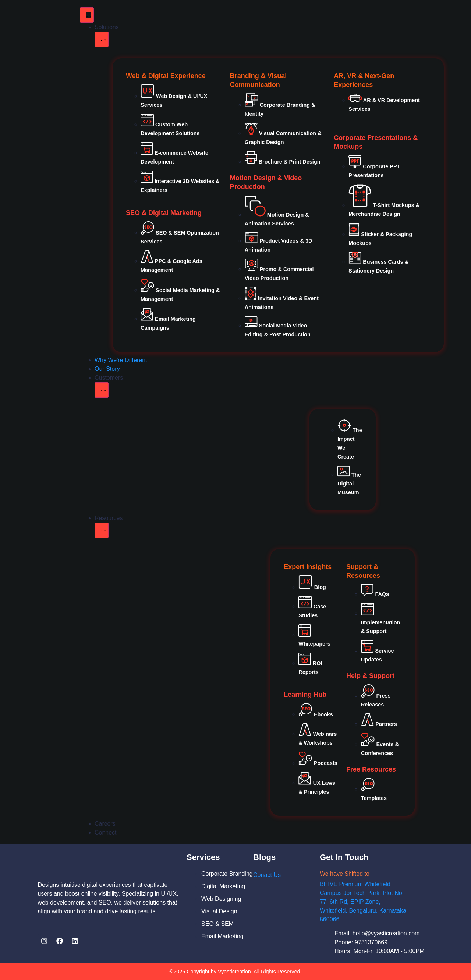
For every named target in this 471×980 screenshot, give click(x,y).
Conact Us (267, 875)
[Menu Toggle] (87, 15)
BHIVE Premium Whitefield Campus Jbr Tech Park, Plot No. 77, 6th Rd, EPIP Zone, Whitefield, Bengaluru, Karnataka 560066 (363, 902)
